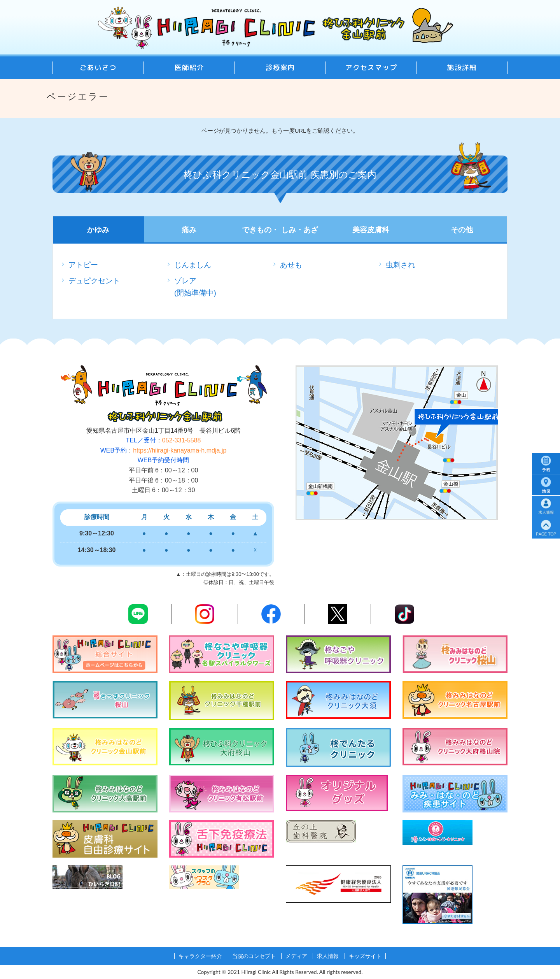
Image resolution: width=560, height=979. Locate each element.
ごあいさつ (98, 68)
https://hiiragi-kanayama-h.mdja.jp (180, 450)
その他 (462, 230)
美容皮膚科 (371, 230)
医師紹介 (189, 68)
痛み (189, 230)
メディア (296, 956)
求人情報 (328, 956)
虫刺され (401, 265)
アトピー (83, 265)
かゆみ (98, 230)
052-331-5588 (182, 440)
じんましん (193, 265)
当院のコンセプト (254, 956)
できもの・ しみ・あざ (280, 230)
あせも (291, 265)
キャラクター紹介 (200, 956)
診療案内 (280, 68)
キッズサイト (365, 956)
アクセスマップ (371, 68)
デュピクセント (94, 281)
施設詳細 (462, 68)
